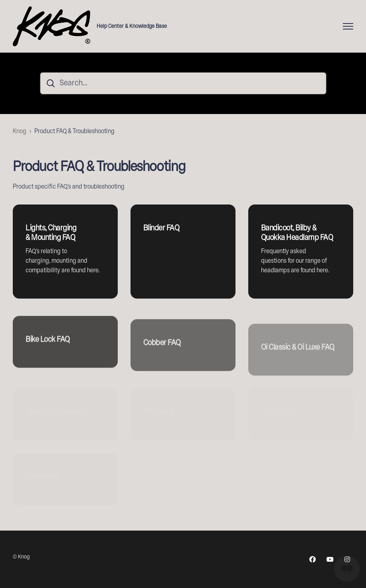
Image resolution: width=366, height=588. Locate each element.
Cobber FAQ (162, 353)
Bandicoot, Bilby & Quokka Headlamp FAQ (297, 233)
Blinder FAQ (161, 228)
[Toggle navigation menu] (348, 26)
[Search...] (183, 83)
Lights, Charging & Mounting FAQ (51, 233)
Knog (20, 131)
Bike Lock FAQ (48, 346)
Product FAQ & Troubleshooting (74, 131)
